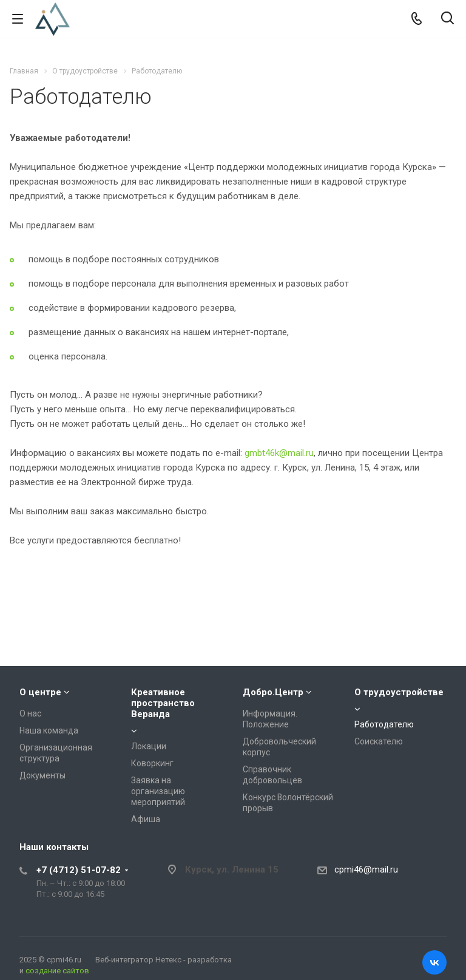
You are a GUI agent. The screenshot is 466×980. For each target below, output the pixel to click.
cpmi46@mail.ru (366, 869)
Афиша (146, 819)
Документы (42, 775)
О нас (30, 713)
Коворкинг (152, 763)
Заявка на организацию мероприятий (158, 791)
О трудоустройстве (399, 692)
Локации (149, 746)
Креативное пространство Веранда (163, 703)
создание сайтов (57, 971)
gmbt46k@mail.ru (279, 453)
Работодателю (384, 724)
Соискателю (379, 741)
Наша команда (49, 730)
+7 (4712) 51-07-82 (79, 870)
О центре (40, 692)
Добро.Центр (273, 692)
